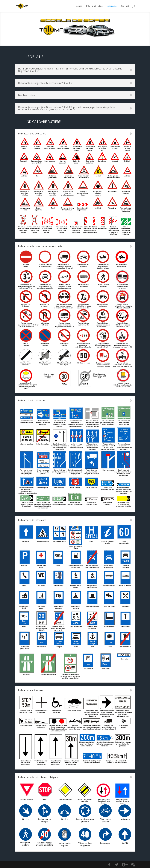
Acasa (79, 6)
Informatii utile (94, 6)
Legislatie (111, 6)
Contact (125, 6)
